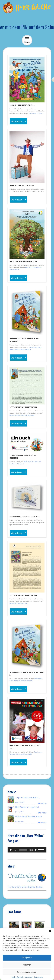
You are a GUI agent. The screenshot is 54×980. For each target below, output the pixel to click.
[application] (27, 850)
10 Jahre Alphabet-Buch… (22, 105)
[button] (50, 931)
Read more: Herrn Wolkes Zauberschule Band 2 (26, 680)
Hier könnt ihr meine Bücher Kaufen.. (26, 887)
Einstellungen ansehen (27, 972)
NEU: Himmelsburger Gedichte (25, 517)
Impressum (29, 977)
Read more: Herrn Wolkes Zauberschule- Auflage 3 (25, 348)
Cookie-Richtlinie (18, 977)
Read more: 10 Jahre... (36, 113)
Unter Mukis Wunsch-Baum (23, 261)
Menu (27, 40)
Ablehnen (27, 965)
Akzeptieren (27, 958)
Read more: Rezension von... (19, 603)
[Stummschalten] (36, 850)
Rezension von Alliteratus (23, 407)
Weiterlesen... (18, 121)
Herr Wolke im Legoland (22, 185)
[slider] (23, 850)
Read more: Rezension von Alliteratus (22, 415)
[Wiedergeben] (11, 850)
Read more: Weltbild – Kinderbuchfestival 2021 (26, 753)
